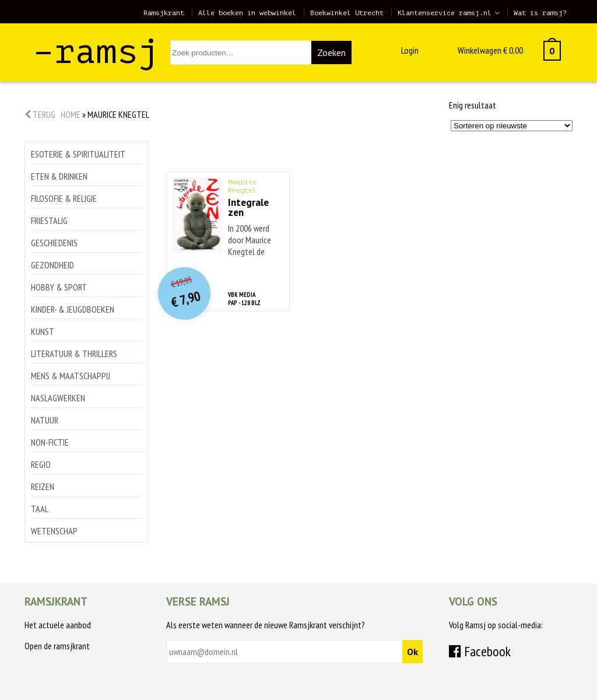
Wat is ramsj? (540, 13)
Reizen (43, 487)
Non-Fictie (50, 442)
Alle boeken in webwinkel (247, 13)
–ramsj (96, 52)
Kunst (43, 331)
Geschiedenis (54, 243)
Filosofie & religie (64, 198)
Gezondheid (52, 265)
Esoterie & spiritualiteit (78, 154)
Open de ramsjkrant (57, 646)
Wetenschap (54, 531)
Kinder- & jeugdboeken (73, 309)
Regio (41, 464)
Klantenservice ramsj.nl (445, 13)
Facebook (480, 651)
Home (71, 114)
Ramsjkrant (164, 13)
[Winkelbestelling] (512, 126)
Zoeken (331, 52)
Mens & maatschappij (71, 376)
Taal (40, 509)
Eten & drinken (59, 176)
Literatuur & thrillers (74, 353)
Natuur (45, 420)
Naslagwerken (58, 398)
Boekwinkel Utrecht (347, 13)
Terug (40, 114)
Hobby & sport (59, 287)
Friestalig (49, 220)
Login (410, 50)
